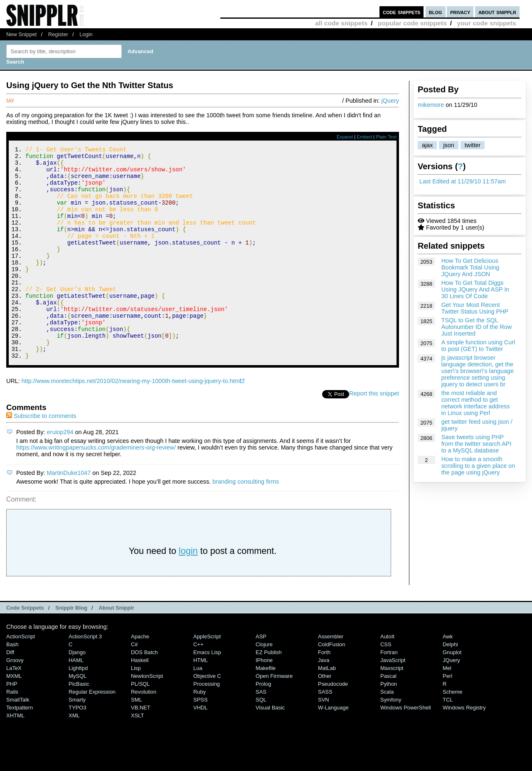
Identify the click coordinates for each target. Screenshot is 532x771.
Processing (207, 724)
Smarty (77, 740)
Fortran (389, 692)
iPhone (264, 700)
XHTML (15, 755)
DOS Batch (144, 692)
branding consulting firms (246, 521)
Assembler (331, 676)
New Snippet (21, 34)
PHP (12, 724)
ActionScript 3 (85, 676)
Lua (198, 708)
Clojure (264, 684)
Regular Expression (92, 732)
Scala (387, 732)
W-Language (333, 748)
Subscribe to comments (41, 456)
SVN (324, 740)
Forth (324, 692)
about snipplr (497, 12)
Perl (447, 716)
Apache (140, 676)
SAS (261, 732)
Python (389, 724)
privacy (460, 12)
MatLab (327, 708)
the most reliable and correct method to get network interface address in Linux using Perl (476, 403)
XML (74, 755)
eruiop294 (60, 472)
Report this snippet (374, 433)
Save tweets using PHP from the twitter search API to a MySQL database (477, 444)
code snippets (402, 12)
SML (137, 740)
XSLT (137, 755)
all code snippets (341, 23)
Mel (447, 708)
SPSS (201, 740)
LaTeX (14, 708)
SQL (261, 740)
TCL (448, 740)
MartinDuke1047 (69, 513)
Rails (12, 732)
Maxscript (392, 708)
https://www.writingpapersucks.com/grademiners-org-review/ (96, 487)
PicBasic (79, 724)
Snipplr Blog (71, 648)
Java (324, 700)
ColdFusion (332, 684)
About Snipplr (116, 648)
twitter (473, 145)
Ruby (199, 732)
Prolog (263, 724)
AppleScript (207, 676)
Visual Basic (270, 748)
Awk (448, 676)
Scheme (453, 732)
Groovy (15, 700)
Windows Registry (464, 748)
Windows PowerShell (406, 748)
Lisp (136, 708)
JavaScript (393, 700)
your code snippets (486, 23)
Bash (12, 684)
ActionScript (21, 676)
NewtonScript (147, 716)
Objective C (207, 716)
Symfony (391, 740)
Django (77, 692)
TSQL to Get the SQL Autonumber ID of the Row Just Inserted (477, 327)
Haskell (140, 700)
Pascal (388, 716)
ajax (427, 145)
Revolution (144, 732)
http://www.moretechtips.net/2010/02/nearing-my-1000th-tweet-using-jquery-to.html (131, 421)
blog (436, 12)
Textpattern (20, 748)
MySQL (78, 716)
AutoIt (387, 676)
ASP (261, 676)
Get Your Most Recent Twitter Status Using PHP (475, 308)
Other (325, 716)
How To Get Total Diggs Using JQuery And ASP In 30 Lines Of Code (475, 289)
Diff (10, 692)
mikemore (431, 105)
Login (86, 34)
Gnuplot (452, 692)
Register (58, 34)
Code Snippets (25, 648)
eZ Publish (269, 692)
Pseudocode (333, 724)
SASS (325, 732)
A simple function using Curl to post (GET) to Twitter (478, 346)
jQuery (390, 101)
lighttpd (78, 708)
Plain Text (386, 137)
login (188, 591)
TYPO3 (77, 748)
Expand (345, 137)
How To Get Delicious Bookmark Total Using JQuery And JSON (470, 267)
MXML (14, 716)
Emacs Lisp (207, 692)
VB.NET (141, 748)
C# (134, 684)
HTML (201, 700)
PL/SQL (140, 724)
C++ (198, 684)
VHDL (201, 748)
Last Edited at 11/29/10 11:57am (463, 181)
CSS (386, 684)
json (448, 145)
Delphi (450, 684)
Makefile (266, 708)
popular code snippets (412, 23)
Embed (364, 137)
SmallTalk (18, 740)
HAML (76, 700)
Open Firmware (274, 716)
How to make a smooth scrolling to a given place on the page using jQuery (478, 466)
